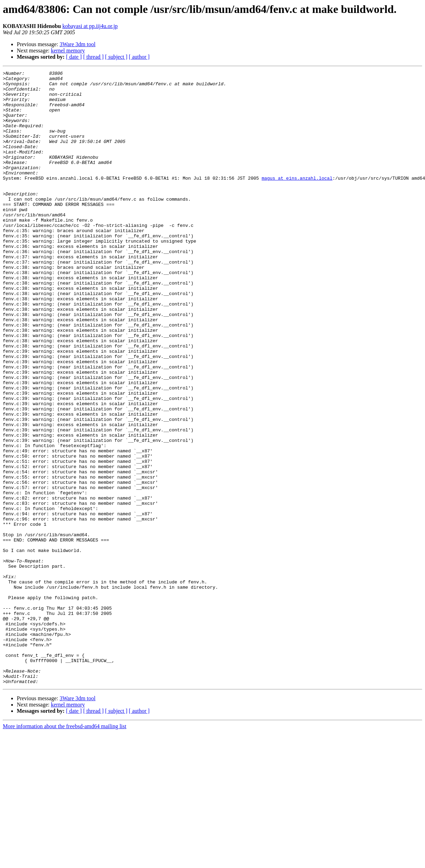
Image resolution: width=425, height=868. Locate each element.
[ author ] (139, 57)
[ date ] (74, 57)
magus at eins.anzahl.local (297, 200)
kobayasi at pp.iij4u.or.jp (90, 26)
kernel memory (68, 51)
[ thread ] (93, 57)
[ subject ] (116, 57)
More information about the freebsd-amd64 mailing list (65, 849)
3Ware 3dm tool (78, 44)
